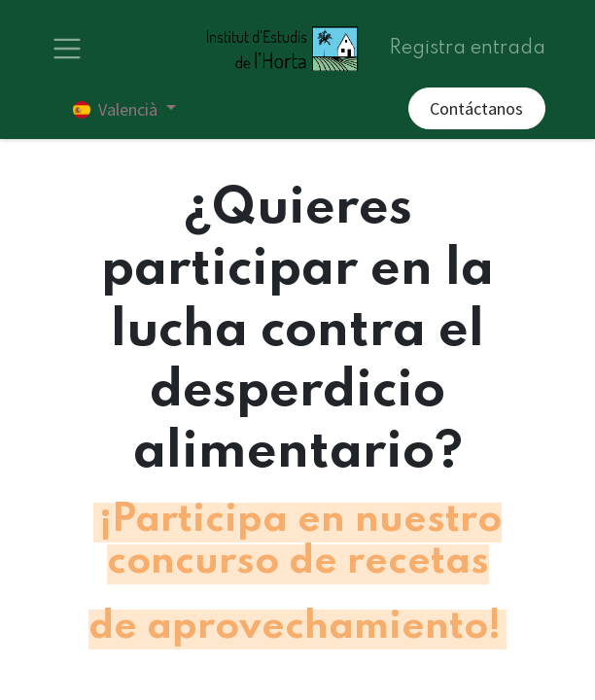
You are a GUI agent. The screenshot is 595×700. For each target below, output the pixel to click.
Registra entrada (467, 49)
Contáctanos (476, 108)
